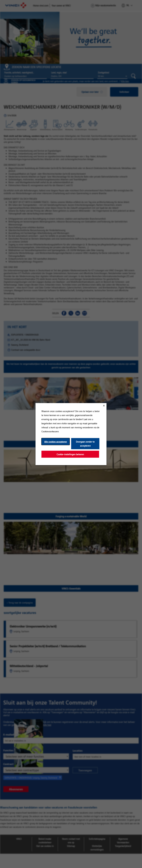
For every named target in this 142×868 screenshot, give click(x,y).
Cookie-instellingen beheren (70, 454)
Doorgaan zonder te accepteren (85, 443)
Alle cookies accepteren (56, 441)
